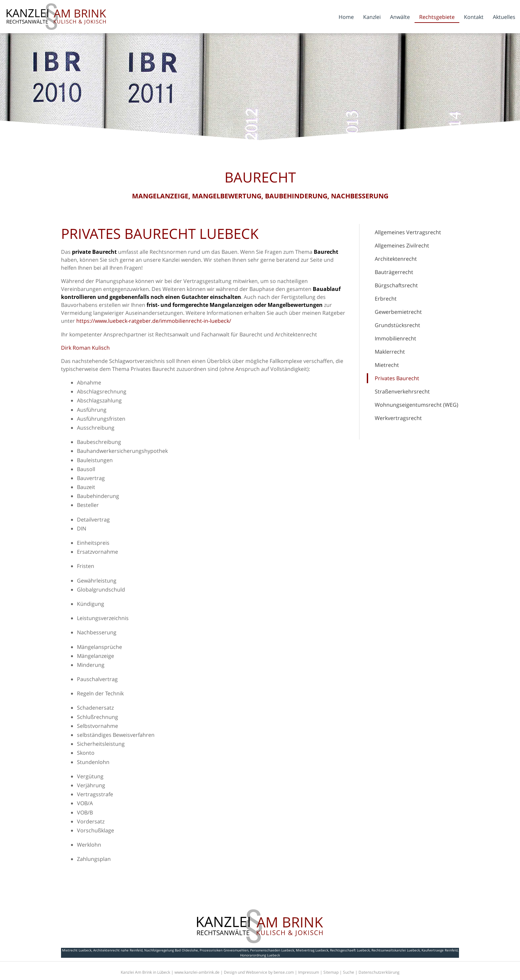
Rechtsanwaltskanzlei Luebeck (396, 950)
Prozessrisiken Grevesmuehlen (224, 950)
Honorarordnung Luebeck (260, 955)
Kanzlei (372, 17)
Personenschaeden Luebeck (272, 950)
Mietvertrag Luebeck (312, 950)
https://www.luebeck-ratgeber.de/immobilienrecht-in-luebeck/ (154, 321)
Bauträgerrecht (394, 272)
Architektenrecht (396, 259)
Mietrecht (387, 365)
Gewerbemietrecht (398, 312)
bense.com (284, 972)
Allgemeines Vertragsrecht (408, 232)
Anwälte (400, 17)
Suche (349, 972)
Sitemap (331, 972)
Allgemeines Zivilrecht (402, 245)
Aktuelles (504, 17)
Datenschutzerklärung (379, 972)
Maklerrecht (390, 352)
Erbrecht (386, 299)
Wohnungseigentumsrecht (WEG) (417, 405)
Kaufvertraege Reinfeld (440, 950)
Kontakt (474, 17)
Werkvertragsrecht (398, 418)
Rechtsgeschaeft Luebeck (350, 950)
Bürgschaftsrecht (396, 285)
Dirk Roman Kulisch (85, 348)
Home (346, 17)
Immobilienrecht (395, 338)
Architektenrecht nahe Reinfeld (118, 950)
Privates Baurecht (397, 378)
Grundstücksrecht (397, 325)
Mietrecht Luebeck (77, 950)
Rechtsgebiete (437, 17)
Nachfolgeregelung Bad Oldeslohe (171, 950)
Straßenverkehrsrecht (402, 391)
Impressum (309, 972)
